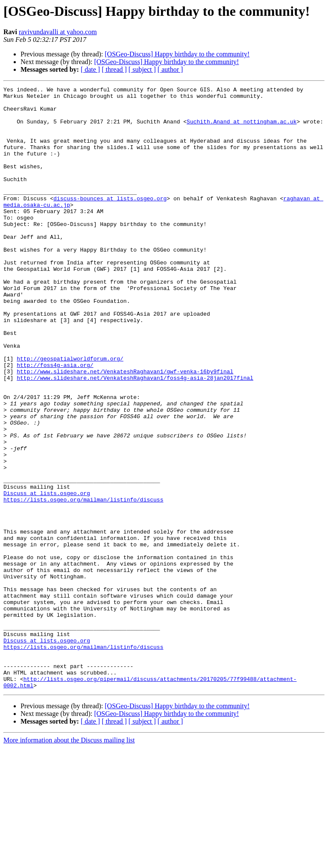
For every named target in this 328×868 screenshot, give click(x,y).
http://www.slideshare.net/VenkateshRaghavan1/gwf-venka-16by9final (125, 429)
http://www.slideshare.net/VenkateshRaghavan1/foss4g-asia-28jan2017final (135, 437)
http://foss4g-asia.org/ (55, 421)
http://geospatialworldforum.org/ (70, 413)
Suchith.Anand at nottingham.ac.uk (242, 129)
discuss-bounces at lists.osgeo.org (110, 221)
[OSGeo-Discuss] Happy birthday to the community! (177, 54)
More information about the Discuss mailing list (69, 861)
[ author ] (170, 69)
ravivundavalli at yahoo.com (58, 32)
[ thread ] (114, 69)
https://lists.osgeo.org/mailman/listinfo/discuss (83, 583)
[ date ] (90, 69)
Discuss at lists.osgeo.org (47, 575)
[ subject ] (142, 69)
